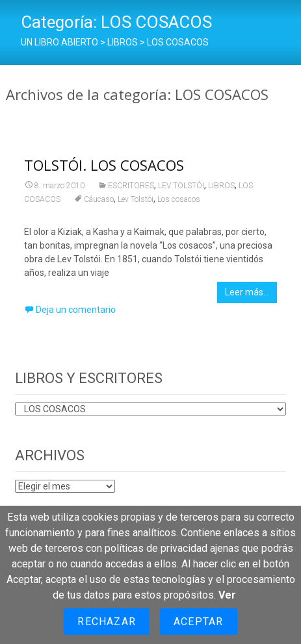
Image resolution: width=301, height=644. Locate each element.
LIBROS (221, 186)
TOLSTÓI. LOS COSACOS (104, 165)
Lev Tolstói (136, 199)
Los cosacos (179, 199)
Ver (227, 595)
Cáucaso (99, 199)
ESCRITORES (131, 186)
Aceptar (198, 622)
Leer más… (247, 292)
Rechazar (107, 622)
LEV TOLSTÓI (181, 186)
